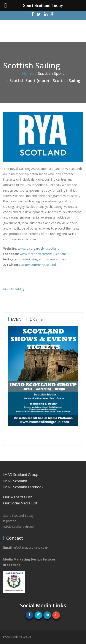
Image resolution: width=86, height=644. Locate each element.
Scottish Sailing (14, 289)
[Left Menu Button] (6, 6)
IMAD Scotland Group (21, 475)
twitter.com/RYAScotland (38, 265)
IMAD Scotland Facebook (23, 487)
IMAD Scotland (15, 481)
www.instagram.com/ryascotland (44, 259)
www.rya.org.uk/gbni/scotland (39, 248)
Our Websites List (18, 497)
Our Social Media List (20, 503)
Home (28, 73)
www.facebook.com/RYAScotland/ (44, 254)
